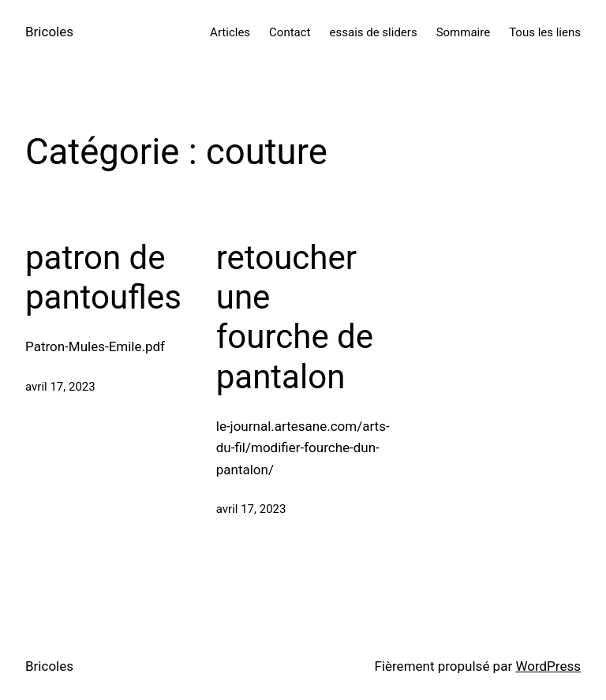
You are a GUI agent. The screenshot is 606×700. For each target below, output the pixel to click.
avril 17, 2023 (60, 387)
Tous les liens (545, 32)
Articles (230, 32)
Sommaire (463, 32)
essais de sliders (374, 32)
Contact (290, 32)
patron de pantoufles (103, 277)
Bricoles (49, 32)
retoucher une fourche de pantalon (295, 317)
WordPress (548, 666)
